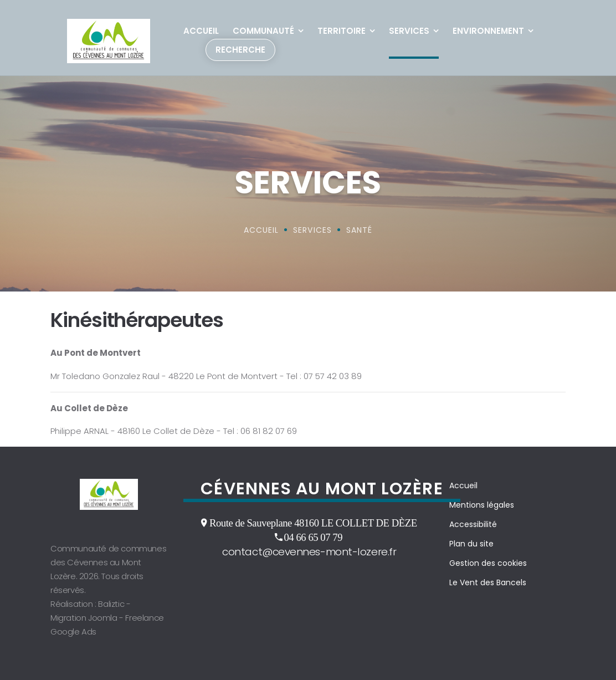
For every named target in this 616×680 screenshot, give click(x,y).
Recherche (240, 50)
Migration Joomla (84, 618)
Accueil (201, 31)
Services (409, 31)
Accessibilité (473, 524)
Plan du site (471, 544)
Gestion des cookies (488, 563)
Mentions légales (482, 505)
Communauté (263, 31)
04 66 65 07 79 (313, 537)
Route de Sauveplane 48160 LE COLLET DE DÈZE (313, 523)
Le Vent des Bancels (488, 582)
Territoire (342, 31)
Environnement (488, 31)
